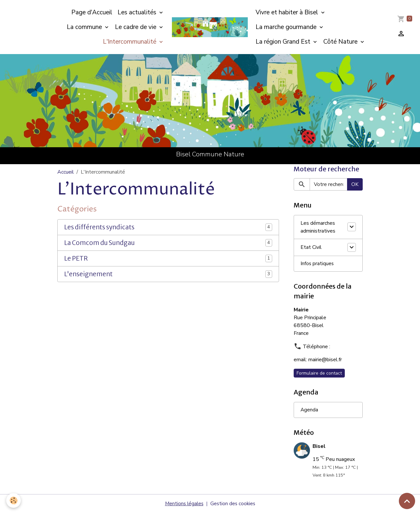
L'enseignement (88, 274)
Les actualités (138, 12)
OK (355, 185)
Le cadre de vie (136, 27)
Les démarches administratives (318, 228)
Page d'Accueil (92, 12)
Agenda (309, 411)
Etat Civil (311, 248)
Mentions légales (183, 505)
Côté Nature (341, 42)
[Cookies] (14, 500)
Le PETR (76, 258)
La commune (85, 27)
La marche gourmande (287, 27)
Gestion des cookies (233, 505)
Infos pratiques (317, 264)
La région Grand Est (284, 42)
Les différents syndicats (99, 227)
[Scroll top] (407, 501)
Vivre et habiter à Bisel (288, 12)
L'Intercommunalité (130, 42)
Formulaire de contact (319, 374)
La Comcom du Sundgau (99, 243)
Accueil (66, 172)
